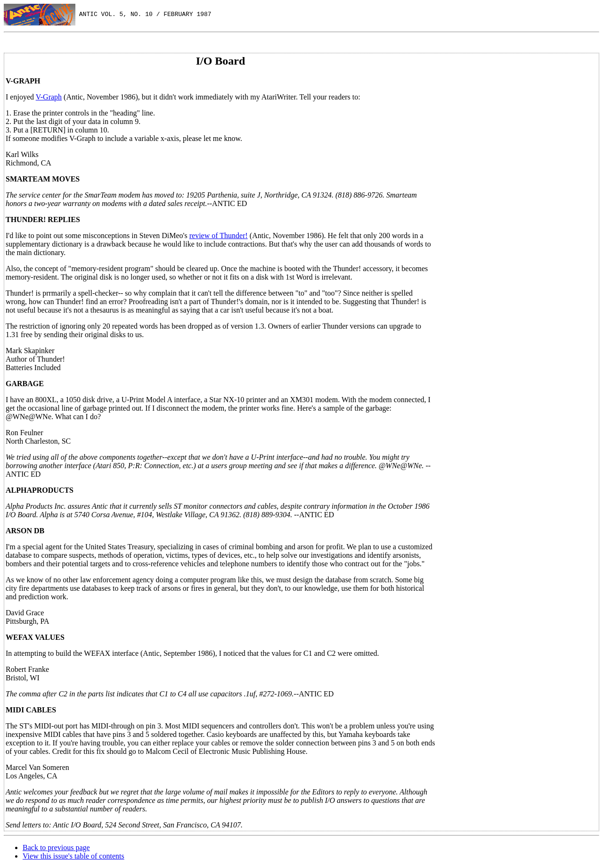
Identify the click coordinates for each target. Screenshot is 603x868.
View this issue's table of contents (73, 856)
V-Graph (49, 97)
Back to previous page (56, 847)
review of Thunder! (219, 236)
